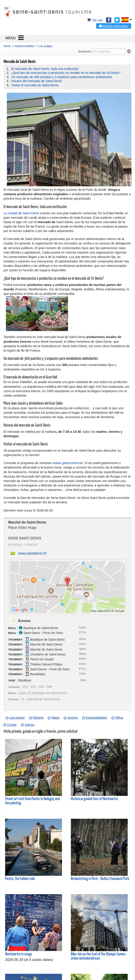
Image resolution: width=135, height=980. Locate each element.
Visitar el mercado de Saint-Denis (35, 85)
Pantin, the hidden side (20, 879)
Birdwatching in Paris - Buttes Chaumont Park (100, 879)
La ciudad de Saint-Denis (21, 213)
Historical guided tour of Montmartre (94, 799)
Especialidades (97, 718)
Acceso (72, 718)
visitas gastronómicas (68, 463)
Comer (12, 725)
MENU (11, 38)
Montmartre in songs (19, 954)
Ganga (29, 725)
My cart (94, 20)
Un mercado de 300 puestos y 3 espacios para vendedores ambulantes (62, 77)
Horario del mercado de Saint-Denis (37, 81)
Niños (119, 718)
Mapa (55, 718)
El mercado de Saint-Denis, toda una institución (45, 69)
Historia (38, 718)
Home (7, 46)
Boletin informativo (114, 26)
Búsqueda (85, 51)
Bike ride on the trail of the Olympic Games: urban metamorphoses (98, 956)
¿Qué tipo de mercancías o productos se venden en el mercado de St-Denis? (66, 73)
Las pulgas (17, 718)
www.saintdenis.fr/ (32, 553)
